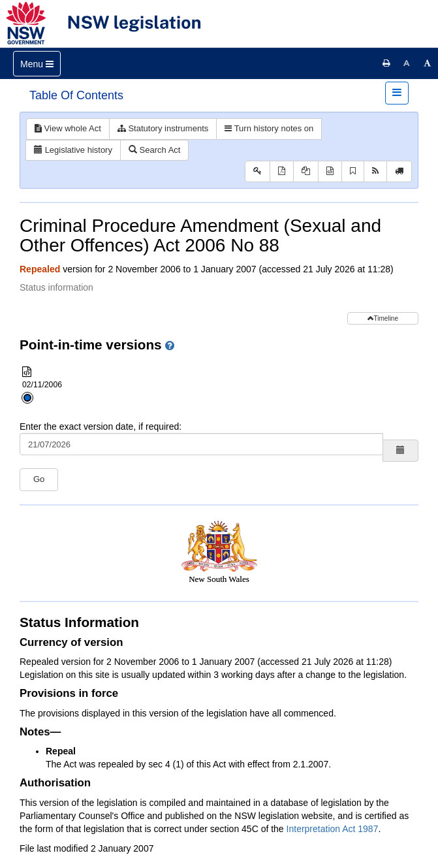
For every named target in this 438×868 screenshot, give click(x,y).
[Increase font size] (428, 63)
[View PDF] (282, 171)
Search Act (154, 150)
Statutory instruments (163, 128)
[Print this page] (386, 63)
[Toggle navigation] (37, 64)
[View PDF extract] (306, 171)
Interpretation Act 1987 (333, 829)
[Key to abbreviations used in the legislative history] (258, 171)
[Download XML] (330, 171)
